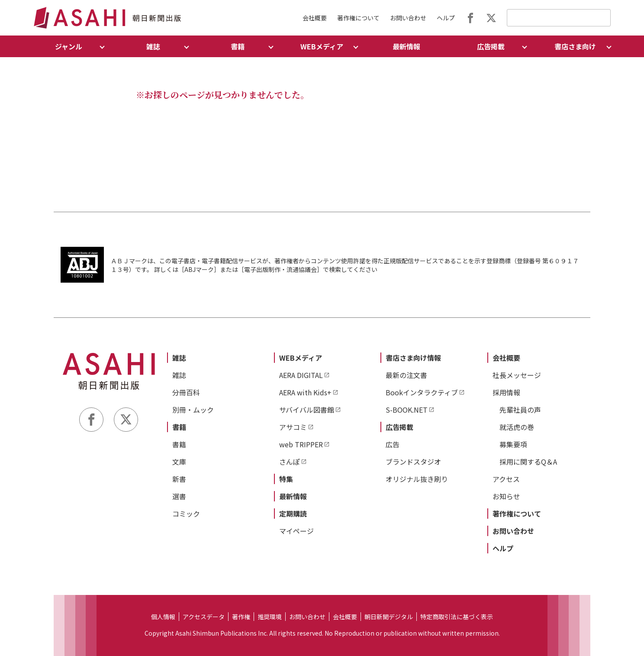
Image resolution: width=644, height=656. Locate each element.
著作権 (241, 617)
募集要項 (513, 444)
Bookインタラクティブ (422, 392)
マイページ (296, 531)
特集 (286, 479)
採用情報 (506, 392)
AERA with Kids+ (305, 392)
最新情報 (406, 46)
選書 (179, 496)
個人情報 (163, 617)
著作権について (358, 18)
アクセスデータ (204, 617)
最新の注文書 (406, 375)
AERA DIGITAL (301, 375)
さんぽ (290, 462)
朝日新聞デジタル (389, 617)
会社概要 (315, 18)
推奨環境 (270, 617)
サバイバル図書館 (307, 410)
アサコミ (293, 427)
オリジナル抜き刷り (417, 479)
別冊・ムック (193, 410)
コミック (186, 514)
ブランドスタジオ (413, 462)
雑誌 (179, 358)
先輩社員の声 (520, 410)
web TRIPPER (301, 444)
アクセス (506, 479)
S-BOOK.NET (407, 410)
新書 (179, 479)
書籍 (179, 427)
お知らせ (506, 496)
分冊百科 (186, 392)
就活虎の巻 (517, 427)
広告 (393, 444)
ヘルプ (446, 18)
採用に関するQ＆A (528, 462)
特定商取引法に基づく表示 (457, 617)
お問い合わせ (408, 18)
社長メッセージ (517, 375)
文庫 (179, 462)
